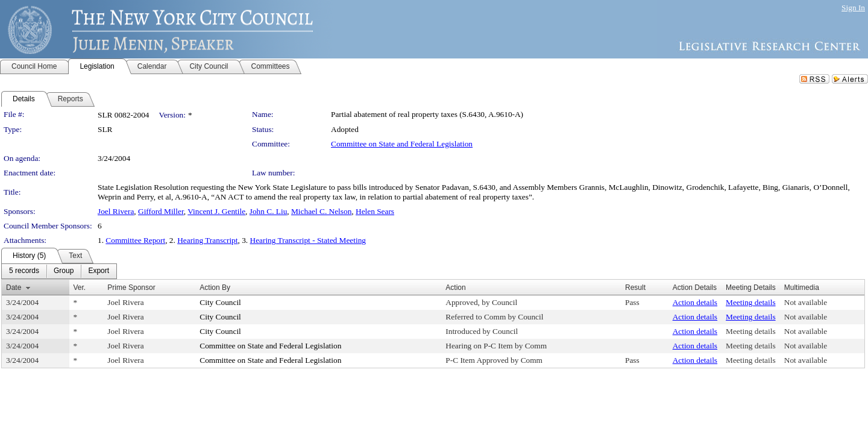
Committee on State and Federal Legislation (402, 144)
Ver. (80, 288)
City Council (220, 302)
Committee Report (135, 240)
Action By (215, 288)
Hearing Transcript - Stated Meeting (308, 240)
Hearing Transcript (207, 240)
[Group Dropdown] (64, 271)
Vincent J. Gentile (216, 211)
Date (14, 288)
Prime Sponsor (131, 288)
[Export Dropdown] (99, 271)
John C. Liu (269, 211)
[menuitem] (24, 271)
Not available (806, 302)
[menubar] (59, 271)
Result (635, 288)
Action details (695, 302)
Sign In (853, 8)
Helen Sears (375, 211)
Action (455, 288)
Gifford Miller (161, 211)
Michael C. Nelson (321, 211)
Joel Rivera (116, 211)
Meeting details (751, 302)
